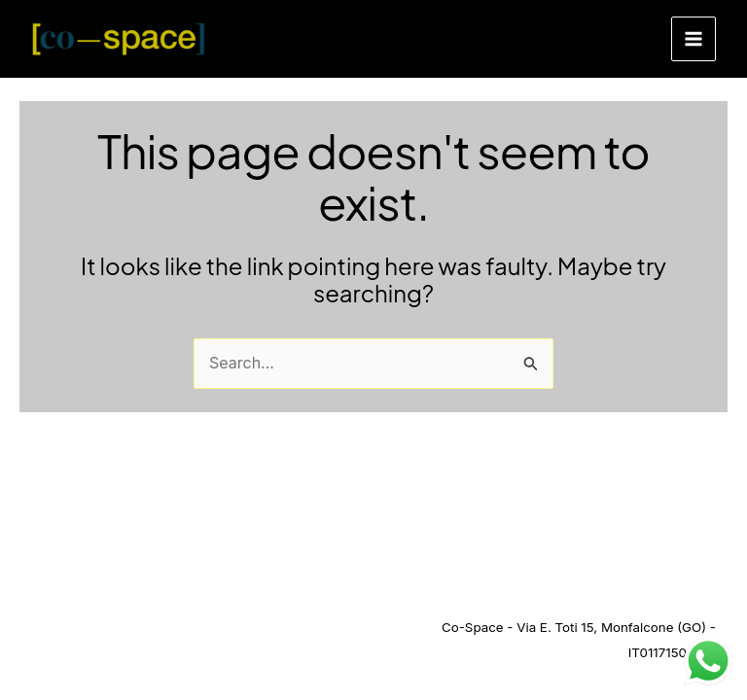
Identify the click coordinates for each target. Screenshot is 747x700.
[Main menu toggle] (694, 39)
